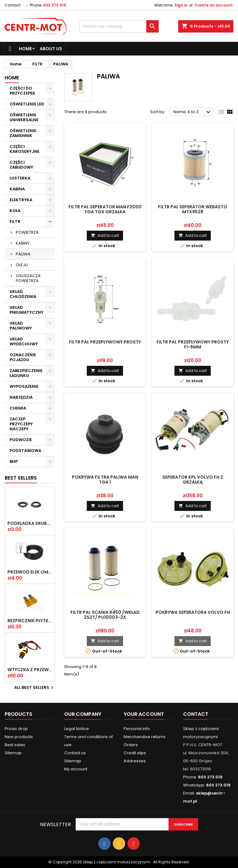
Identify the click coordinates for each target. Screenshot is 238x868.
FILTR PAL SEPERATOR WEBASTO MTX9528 (193, 209)
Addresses (135, 761)
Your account (144, 714)
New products (19, 737)
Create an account (214, 5)
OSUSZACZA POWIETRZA (28, 278)
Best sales (15, 745)
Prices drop (16, 729)
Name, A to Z (193, 112)
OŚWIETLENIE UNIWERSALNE (24, 117)
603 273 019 (55, 5)
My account (76, 769)
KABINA (17, 189)
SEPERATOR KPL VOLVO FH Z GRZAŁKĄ (193, 480)
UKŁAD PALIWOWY (21, 326)
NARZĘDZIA (21, 397)
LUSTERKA (20, 178)
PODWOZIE (21, 440)
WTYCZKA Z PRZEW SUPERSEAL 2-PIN (30, 670)
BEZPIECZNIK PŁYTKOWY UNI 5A (30, 621)
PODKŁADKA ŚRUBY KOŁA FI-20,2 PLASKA (30, 523)
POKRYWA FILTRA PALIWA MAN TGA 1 (105, 480)
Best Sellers (21, 478)
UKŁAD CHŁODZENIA (23, 294)
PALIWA (23, 254)
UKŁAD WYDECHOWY (24, 341)
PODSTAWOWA (25, 451)
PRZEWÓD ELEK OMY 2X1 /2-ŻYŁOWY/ (30, 572)
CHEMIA (18, 408)
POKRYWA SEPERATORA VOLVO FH (193, 612)
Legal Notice (77, 729)
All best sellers (35, 688)
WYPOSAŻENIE (24, 386)
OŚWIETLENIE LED (27, 104)
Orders (131, 745)
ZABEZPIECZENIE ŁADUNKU (26, 373)
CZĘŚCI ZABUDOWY (21, 165)
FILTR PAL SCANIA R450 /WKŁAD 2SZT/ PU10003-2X (105, 615)
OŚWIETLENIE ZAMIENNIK (23, 133)
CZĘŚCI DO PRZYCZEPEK (22, 91)
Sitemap (13, 753)
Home (25, 49)
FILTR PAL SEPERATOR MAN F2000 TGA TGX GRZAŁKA (105, 209)
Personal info (137, 729)
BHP (14, 461)
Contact (13, 5)
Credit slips (135, 753)
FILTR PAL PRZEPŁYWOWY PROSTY (105, 342)
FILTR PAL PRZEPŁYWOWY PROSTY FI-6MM (193, 344)
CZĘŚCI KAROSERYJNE (24, 149)
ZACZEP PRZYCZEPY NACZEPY (21, 424)
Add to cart (105, 235)
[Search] (119, 26)
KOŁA (15, 211)
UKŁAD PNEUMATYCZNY (26, 310)
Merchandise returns (145, 737)
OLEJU (22, 265)
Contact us (75, 753)
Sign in (181, 5)
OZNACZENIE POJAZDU (23, 357)
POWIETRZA (27, 232)
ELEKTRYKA (21, 200)
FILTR (15, 221)
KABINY (23, 243)
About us (51, 49)
